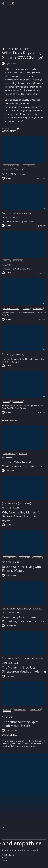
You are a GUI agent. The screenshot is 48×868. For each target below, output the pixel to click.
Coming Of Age (10, 663)
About (5, 858)
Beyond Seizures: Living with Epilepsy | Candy (21, 569)
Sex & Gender (18, 261)
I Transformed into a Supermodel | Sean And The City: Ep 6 (24, 314)
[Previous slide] (3, 829)
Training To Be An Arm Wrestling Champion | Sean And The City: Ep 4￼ (22, 407)
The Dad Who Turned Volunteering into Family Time (22, 464)
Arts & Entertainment (11, 166)
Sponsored (7, 170)
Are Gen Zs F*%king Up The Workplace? (20, 222)
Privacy (5, 861)
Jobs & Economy (29, 166)
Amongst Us (7, 265)
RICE (10, 179)
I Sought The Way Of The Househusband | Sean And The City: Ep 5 (23, 361)
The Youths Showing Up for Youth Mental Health (21, 724)
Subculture (19, 170)
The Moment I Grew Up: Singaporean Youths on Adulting (24, 670)
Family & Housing (9, 453)
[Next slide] (8, 829)
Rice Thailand (8, 855)
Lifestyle (6, 261)
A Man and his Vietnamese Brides (17, 269)
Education (7, 709)
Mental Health (24, 214)
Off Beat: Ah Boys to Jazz (13, 174)
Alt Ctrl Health (11, 508)
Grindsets (8, 717)
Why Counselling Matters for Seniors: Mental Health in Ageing (22, 516)
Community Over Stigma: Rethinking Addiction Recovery (23, 619)
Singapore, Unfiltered (15, 49)
